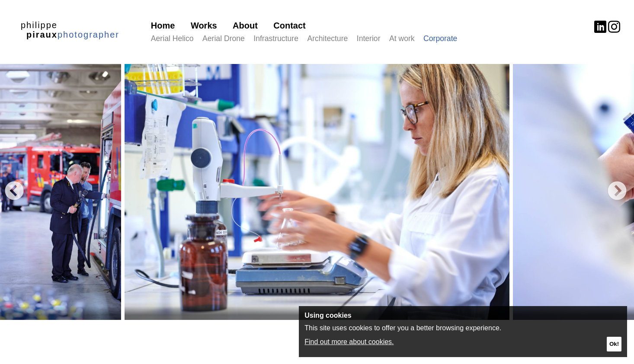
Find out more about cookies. (349, 342)
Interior (369, 38)
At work (402, 38)
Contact (289, 26)
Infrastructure (276, 38)
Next (617, 192)
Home (163, 26)
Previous (14, 192)
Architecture (327, 38)
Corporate (440, 38)
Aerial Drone (224, 38)
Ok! (614, 344)
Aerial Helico (172, 38)
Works (204, 26)
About (245, 26)
